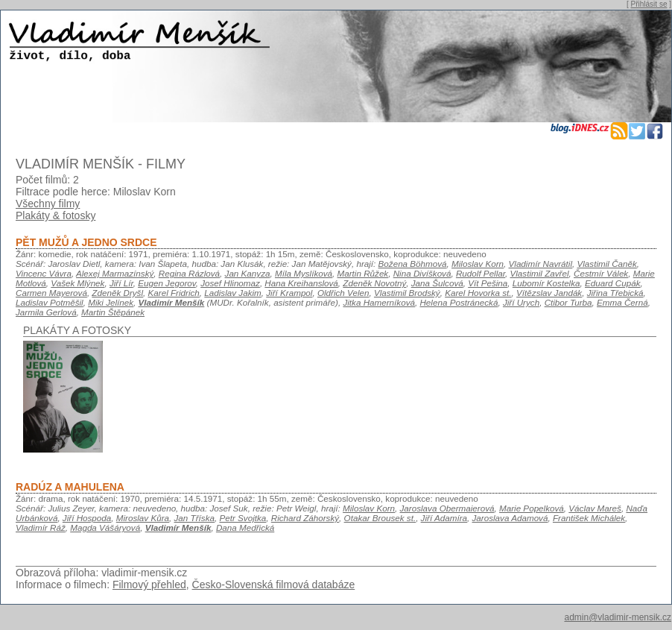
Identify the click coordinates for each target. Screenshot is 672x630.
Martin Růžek (363, 273)
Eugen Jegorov (167, 283)
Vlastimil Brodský (407, 293)
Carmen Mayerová (51, 293)
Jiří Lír (121, 283)
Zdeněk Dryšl (117, 293)
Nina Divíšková (422, 273)
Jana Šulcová (437, 283)
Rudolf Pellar (481, 273)
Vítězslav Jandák (549, 293)
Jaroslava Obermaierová (447, 508)
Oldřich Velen (343, 293)
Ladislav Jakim (232, 293)
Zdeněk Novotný (374, 283)
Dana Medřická (245, 527)
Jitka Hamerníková (379, 302)
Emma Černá (622, 302)
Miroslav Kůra (143, 518)
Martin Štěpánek (113, 312)
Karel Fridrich (174, 293)
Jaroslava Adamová (510, 518)
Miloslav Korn (478, 264)
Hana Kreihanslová (301, 283)
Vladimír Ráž (41, 527)
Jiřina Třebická (615, 293)
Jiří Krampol (289, 293)
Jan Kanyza (248, 273)
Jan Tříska (194, 518)
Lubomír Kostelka (546, 283)
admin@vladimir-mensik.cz (618, 617)
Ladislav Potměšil (50, 302)
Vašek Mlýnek (77, 283)
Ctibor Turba (568, 302)
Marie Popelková (532, 508)
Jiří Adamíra (444, 518)
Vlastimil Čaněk (607, 264)
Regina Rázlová (189, 273)
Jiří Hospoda (87, 518)
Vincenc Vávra (44, 273)
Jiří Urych (521, 302)
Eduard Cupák (613, 283)
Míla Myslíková (304, 273)
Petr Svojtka (243, 518)
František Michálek (589, 518)
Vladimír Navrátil (541, 264)
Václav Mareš (595, 508)
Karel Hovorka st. (478, 293)
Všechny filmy (48, 204)
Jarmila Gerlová (46, 312)
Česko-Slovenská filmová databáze (274, 585)
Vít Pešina (488, 283)
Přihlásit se (649, 4)
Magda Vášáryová (105, 527)
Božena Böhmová (413, 264)
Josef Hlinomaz (230, 283)
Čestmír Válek (601, 273)
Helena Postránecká (459, 302)
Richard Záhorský (305, 518)
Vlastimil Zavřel (540, 273)
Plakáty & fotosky (56, 215)
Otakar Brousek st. (380, 518)
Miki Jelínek (111, 302)
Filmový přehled (149, 585)
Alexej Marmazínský (115, 273)
